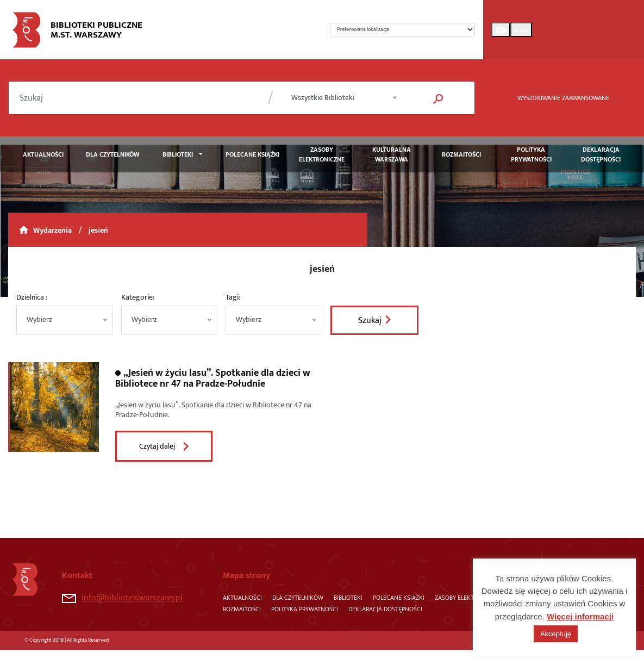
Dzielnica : (32, 297)
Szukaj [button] (370, 321)
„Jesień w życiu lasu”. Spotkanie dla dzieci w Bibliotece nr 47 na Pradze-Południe (213, 378)
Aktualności (43, 154)
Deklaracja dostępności (601, 154)
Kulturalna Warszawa (392, 154)
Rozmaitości (461, 154)
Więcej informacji (580, 616)
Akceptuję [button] (556, 634)
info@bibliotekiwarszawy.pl (122, 598)
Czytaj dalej (157, 446)
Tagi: (233, 297)
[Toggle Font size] (521, 30)
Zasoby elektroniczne (322, 154)
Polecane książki (252, 154)
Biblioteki (178, 154)
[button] (438, 98)
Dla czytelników (112, 154)
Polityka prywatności (531, 154)
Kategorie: (138, 297)
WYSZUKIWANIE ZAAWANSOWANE (563, 98)
